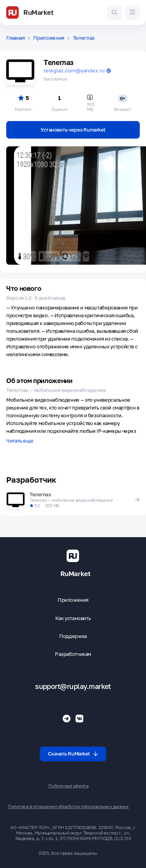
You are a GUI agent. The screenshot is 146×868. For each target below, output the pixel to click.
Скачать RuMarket (73, 754)
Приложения (49, 38)
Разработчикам (73, 654)
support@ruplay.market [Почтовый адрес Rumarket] (73, 686)
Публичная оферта (68, 786)
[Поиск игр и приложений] (114, 12)
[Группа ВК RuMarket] (79, 719)
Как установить (73, 618)
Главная (16, 38)
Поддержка (73, 636)
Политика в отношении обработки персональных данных (68, 807)
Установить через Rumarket (73, 130)
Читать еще (20, 441)
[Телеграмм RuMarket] (67, 719)
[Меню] (132, 12)
